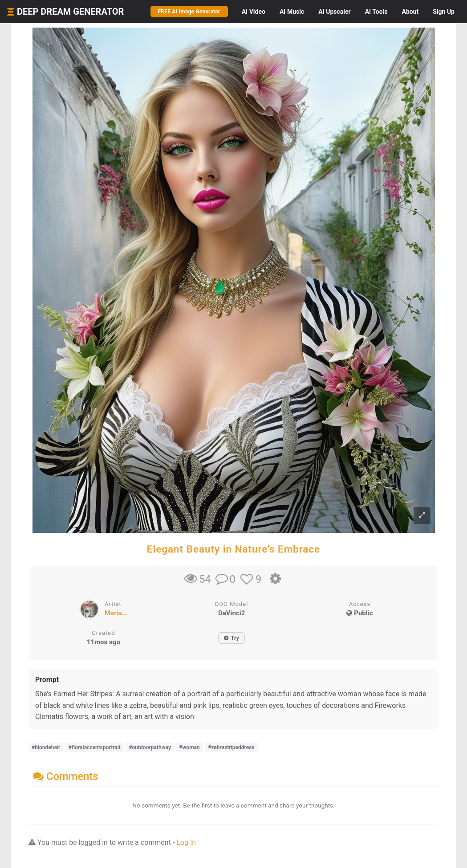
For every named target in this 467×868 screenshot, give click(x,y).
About (410, 12)
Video (254, 12)
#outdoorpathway (150, 747)
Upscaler (334, 12)
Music (292, 12)
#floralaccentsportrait (95, 747)
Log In (186, 842)
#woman (189, 747)
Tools (376, 12)
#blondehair (46, 747)
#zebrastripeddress (231, 747)
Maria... (116, 613)
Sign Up (444, 12)
